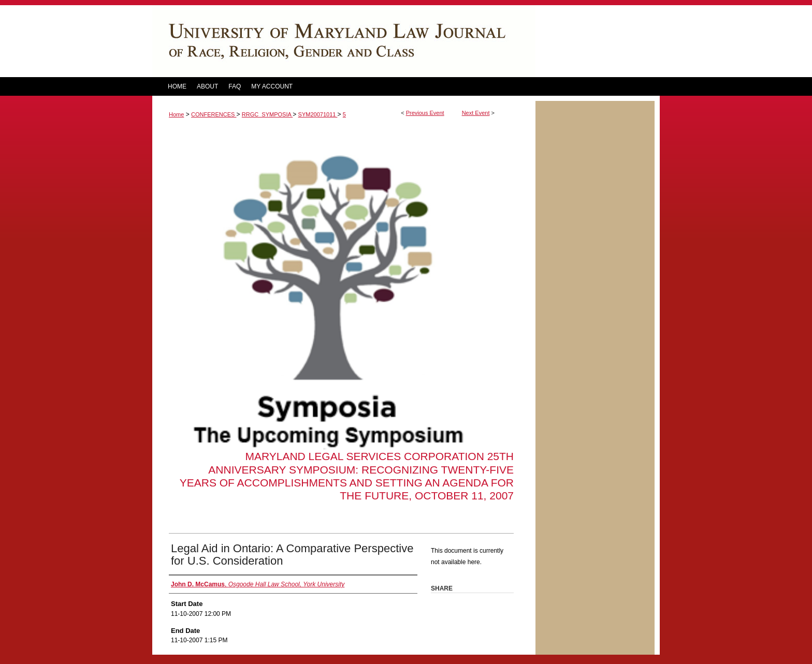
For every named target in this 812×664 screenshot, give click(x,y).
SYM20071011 (318, 114)
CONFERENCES (214, 114)
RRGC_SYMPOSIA (267, 114)
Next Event (476, 113)
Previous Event (425, 113)
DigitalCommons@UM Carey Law (344, 41)
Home (176, 114)
